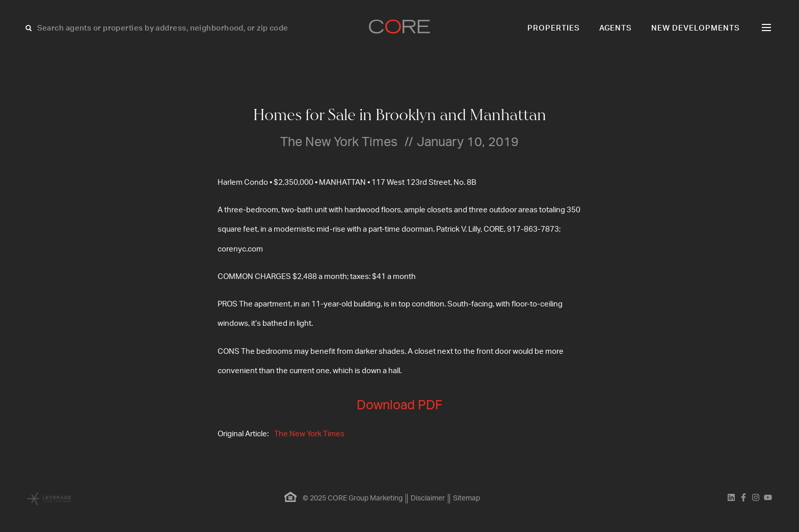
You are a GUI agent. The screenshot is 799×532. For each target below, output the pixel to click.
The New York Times (309, 434)
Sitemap (467, 498)
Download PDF (400, 405)
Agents (616, 28)
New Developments (696, 28)
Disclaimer (428, 498)
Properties (554, 28)
